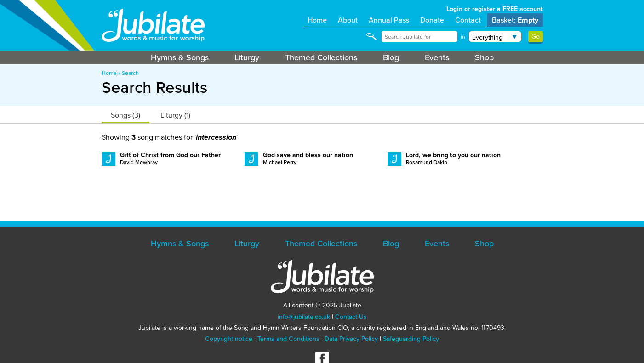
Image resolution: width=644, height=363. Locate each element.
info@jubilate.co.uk (304, 317)
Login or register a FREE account (495, 9)
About (348, 20)
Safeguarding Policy (411, 339)
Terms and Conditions (288, 339)
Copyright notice (229, 339)
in (463, 37)
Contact (468, 20)
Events (437, 57)
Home (317, 20)
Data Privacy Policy (351, 339)
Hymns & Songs (180, 57)
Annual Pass (389, 20)
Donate (432, 20)
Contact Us (351, 317)
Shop (484, 57)
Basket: (515, 20)
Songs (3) (125, 115)
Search (130, 73)
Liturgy (247, 57)
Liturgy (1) (175, 115)
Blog (391, 57)
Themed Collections (321, 57)
